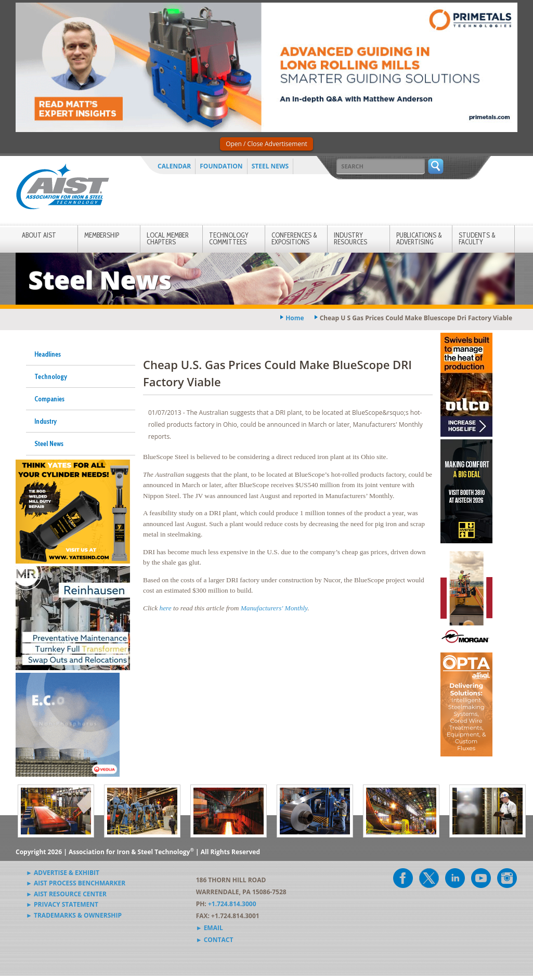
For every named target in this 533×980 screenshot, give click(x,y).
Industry (45, 421)
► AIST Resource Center (66, 894)
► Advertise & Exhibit (63, 873)
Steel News (270, 166)
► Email (210, 928)
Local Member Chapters (168, 238)
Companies (49, 399)
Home (295, 318)
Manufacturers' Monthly (274, 608)
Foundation (221, 166)
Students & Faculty (477, 238)
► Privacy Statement (62, 904)
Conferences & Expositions (294, 238)
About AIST (39, 235)
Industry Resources (350, 238)
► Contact (215, 940)
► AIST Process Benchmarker (76, 883)
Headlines (48, 354)
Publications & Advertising (419, 238)
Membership (102, 235)
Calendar (174, 166)
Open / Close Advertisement (266, 144)
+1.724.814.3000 (232, 904)
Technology (51, 376)
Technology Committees (229, 238)
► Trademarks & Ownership (74, 915)
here (165, 608)
